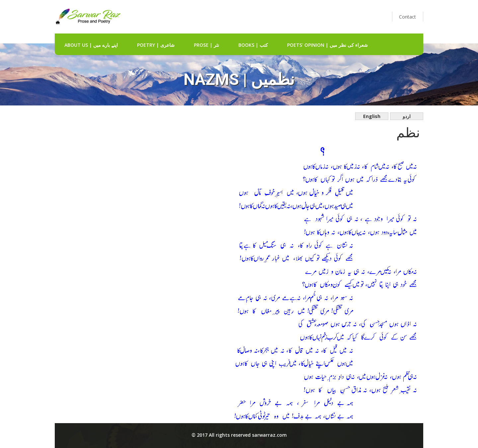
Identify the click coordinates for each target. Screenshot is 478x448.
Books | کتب (253, 45)
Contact (407, 17)
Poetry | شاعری (156, 45)
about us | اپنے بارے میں (91, 45)
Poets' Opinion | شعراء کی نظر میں (327, 45)
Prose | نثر (206, 45)
